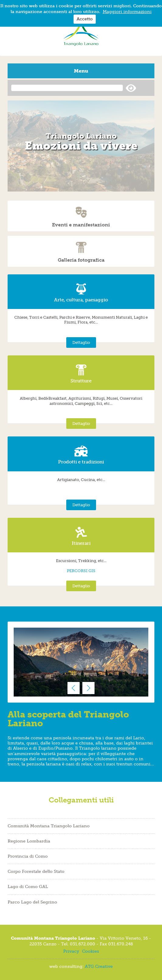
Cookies (91, 951)
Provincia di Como (28, 856)
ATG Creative (99, 966)
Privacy (71, 951)
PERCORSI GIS (81, 571)
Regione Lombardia (29, 841)
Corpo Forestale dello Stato (36, 871)
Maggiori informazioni (127, 12)
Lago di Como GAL (28, 887)
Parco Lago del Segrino (32, 902)
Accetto (85, 19)
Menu (81, 71)
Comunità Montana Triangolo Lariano (49, 826)
